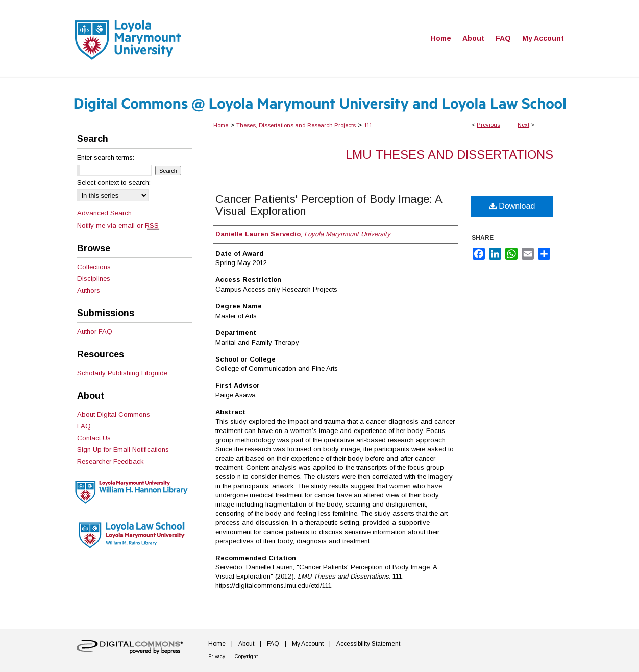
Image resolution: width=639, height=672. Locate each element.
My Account (308, 644)
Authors (89, 290)
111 (368, 125)
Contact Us (94, 438)
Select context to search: (114, 183)
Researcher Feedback (110, 461)
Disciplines (94, 279)
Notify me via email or (118, 225)
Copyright (246, 656)
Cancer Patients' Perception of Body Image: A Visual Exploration (329, 205)
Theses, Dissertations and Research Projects (296, 125)
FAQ (84, 426)
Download (512, 206)
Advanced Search (104, 213)
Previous (488, 125)
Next (523, 125)
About (246, 644)
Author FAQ (95, 332)
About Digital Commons (114, 414)
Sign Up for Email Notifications (123, 450)
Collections (94, 267)
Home (221, 125)
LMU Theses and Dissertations (449, 154)
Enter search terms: (106, 158)
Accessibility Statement (368, 644)
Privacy (217, 656)
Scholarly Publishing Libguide (122, 373)
